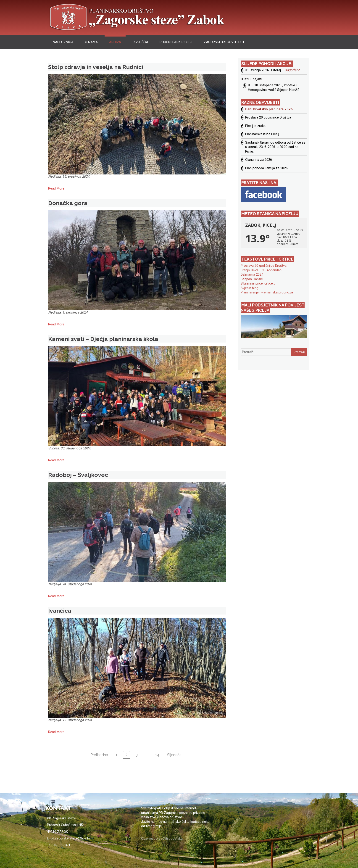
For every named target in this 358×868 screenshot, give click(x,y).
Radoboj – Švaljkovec (78, 475)
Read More (56, 188)
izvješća (140, 42)
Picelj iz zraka (255, 126)
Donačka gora (68, 203)
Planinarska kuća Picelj (262, 134)
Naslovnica (63, 42)
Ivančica (60, 611)
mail (171, 822)
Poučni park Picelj (176, 42)
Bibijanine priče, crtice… (258, 283)
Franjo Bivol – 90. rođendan (261, 270)
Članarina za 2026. (259, 160)
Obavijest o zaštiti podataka (162, 839)
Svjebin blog (250, 288)
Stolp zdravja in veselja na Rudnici (96, 67)
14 (157, 755)
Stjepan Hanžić (252, 279)
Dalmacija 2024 (252, 274)
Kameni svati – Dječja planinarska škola (103, 339)
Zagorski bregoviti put (224, 42)
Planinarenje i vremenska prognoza (267, 292)
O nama (91, 42)
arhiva (115, 42)
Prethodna (99, 755)
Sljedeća (174, 755)
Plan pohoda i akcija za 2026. (267, 168)
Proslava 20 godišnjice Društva (268, 117)
